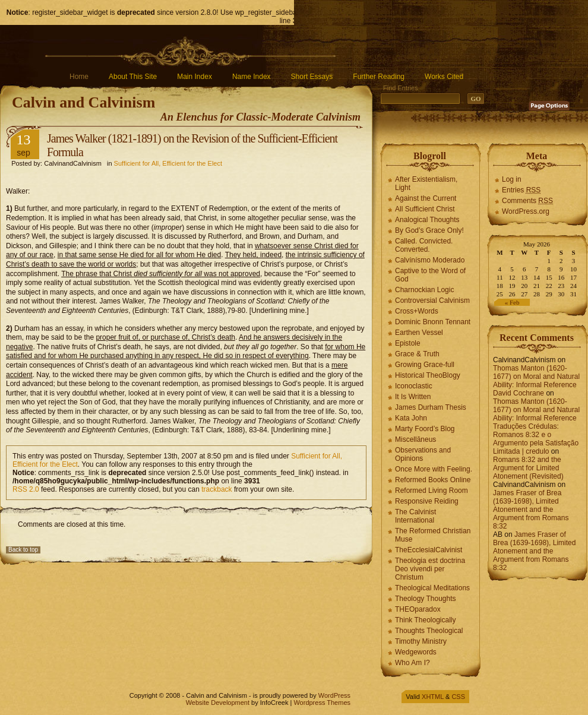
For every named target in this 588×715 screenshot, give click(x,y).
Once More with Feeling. (434, 469)
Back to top (23, 550)
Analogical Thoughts (427, 220)
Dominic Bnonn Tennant (433, 322)
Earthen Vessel (419, 333)
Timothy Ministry (421, 641)
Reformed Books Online (433, 480)
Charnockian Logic (424, 290)
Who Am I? (412, 663)
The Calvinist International (415, 516)
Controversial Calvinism (432, 300)
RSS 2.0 (26, 489)
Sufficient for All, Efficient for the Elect (168, 163)
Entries (521, 190)
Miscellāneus (415, 439)
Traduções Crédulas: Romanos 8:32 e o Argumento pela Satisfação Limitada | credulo (536, 439)
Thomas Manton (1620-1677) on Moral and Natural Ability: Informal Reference (536, 377)
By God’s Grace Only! (429, 230)
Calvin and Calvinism (83, 102)
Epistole (408, 343)
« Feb (512, 302)
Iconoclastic (414, 386)
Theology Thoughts (426, 599)
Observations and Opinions (423, 454)
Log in (512, 179)
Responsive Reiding (427, 501)
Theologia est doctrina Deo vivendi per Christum (430, 569)
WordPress (334, 695)
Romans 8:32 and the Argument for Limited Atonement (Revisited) (528, 468)
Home (79, 77)
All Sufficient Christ (425, 209)
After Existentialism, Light (426, 184)
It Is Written (413, 397)
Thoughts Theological (429, 631)
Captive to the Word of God (430, 275)
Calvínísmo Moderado (430, 260)
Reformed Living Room (431, 491)
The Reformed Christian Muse (433, 535)
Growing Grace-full (425, 365)
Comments (527, 201)
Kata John (411, 418)
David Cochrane (519, 393)
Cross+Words (417, 311)
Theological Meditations (432, 588)
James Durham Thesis (431, 407)
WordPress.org (526, 211)
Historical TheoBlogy (428, 375)
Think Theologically (426, 620)
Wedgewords (416, 652)
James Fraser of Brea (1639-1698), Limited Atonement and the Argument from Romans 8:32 (531, 510)
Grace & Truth (417, 354)
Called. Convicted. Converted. (424, 245)
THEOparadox (418, 609)
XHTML (433, 697)
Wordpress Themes (322, 703)
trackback (216, 489)
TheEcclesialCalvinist (429, 550)
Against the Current (426, 198)
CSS (458, 697)
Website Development (218, 703)
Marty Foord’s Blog (425, 429)
